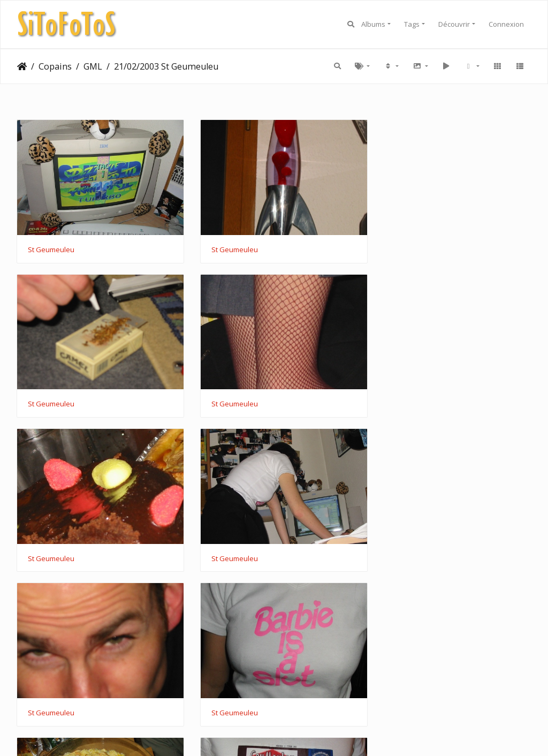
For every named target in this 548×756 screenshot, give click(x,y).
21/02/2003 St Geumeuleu (166, 66)
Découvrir (454, 24)
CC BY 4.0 (355, 734)
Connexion (506, 24)
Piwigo (233, 734)
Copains (55, 66)
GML (93, 66)
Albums (373, 24)
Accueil (22, 66)
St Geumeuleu (51, 245)
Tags (412, 24)
